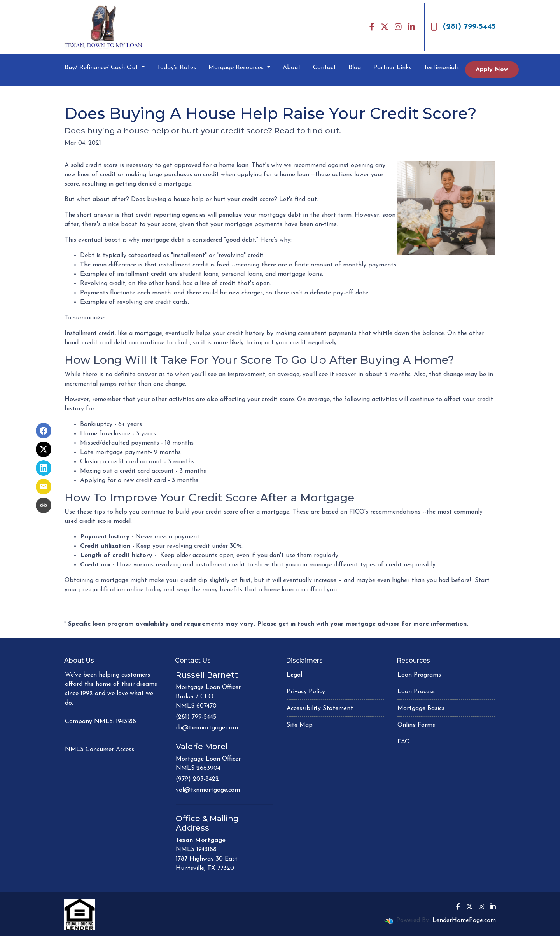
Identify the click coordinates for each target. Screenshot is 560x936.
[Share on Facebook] (44, 431)
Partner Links (392, 68)
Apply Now (492, 70)
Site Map (300, 725)
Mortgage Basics (421, 708)
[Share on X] (44, 449)
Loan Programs (419, 675)
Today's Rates (177, 68)
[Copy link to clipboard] (44, 505)
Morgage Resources (237, 68)
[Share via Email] (44, 487)
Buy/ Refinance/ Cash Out (102, 68)
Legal (294, 675)
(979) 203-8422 (197, 779)
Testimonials (441, 68)
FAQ (404, 742)
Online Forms (416, 725)
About (292, 68)
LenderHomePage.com (464, 920)
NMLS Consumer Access (100, 750)
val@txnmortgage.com (208, 790)
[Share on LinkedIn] (44, 468)
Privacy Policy (306, 692)
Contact (325, 68)
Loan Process (416, 692)
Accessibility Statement (320, 708)
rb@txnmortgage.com (207, 728)
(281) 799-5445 (463, 27)
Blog (355, 68)
